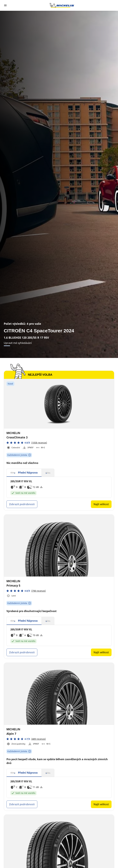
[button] (27, 443)
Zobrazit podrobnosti (22, 504)
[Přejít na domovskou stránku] (62, 5)
